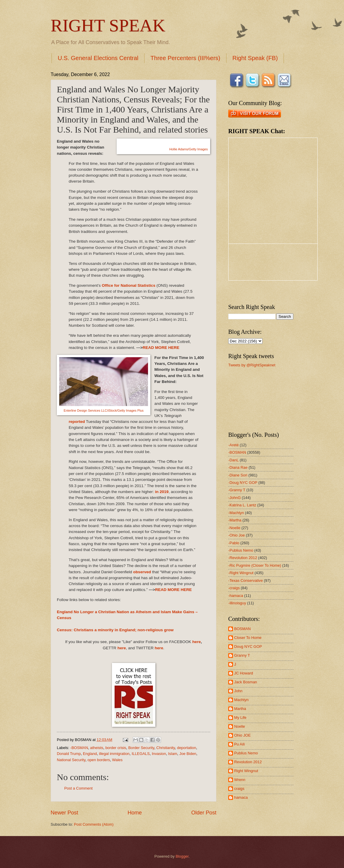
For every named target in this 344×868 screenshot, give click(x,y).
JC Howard (244, 673)
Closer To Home (248, 638)
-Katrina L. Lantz (242, 505)
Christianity (166, 748)
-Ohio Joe (237, 535)
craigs (239, 789)
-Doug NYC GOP (243, 483)
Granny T (242, 655)
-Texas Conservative (246, 580)
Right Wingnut (246, 771)
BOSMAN (242, 629)
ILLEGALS (141, 754)
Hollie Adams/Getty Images (189, 149)
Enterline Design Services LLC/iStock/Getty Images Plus (104, 410)
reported (77, 422)
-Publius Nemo (241, 550)
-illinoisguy (237, 603)
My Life (240, 718)
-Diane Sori (238, 475)
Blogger (182, 856)
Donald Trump (69, 754)
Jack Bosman (246, 682)
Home (135, 813)
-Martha (235, 520)
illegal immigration (114, 754)
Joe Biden (188, 754)
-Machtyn (236, 513)
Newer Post (64, 813)
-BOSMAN (79, 748)
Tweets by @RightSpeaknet (252, 365)
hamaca (241, 797)
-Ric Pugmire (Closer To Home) (255, 565)
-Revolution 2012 (243, 558)
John (238, 691)
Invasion (159, 754)
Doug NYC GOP (248, 646)
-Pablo (234, 543)
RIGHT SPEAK (108, 25)
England (90, 754)
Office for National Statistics (129, 285)
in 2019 (162, 492)
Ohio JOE (242, 735)
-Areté (233, 445)
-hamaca (236, 596)
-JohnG (234, 498)
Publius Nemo (246, 753)
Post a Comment (78, 788)
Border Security (141, 748)
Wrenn (240, 780)
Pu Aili (239, 744)
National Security (71, 760)
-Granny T (237, 490)
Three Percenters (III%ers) (185, 58)
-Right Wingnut (241, 573)
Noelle (240, 726)
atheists (97, 748)
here (197, 642)
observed (142, 572)
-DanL (233, 460)
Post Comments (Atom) (94, 824)
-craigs (234, 588)
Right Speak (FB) (255, 58)
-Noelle (234, 528)
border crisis (116, 748)
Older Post (204, 813)
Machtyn (241, 700)
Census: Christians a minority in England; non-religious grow (115, 630)
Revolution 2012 (248, 762)
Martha (240, 709)
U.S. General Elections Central (98, 58)
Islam (173, 754)
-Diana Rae (238, 467)
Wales (117, 760)
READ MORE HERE (161, 348)
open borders (99, 760)
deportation (187, 748)
